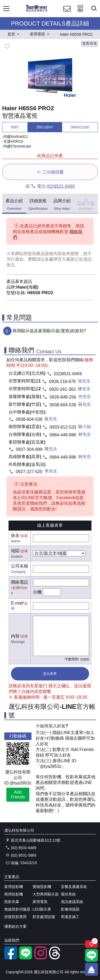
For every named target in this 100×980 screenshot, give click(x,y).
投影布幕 (12, 902)
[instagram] (41, 958)
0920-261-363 (62, 389)
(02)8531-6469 (61, 186)
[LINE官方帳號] (26, 958)
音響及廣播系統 (74, 887)
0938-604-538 (63, 405)
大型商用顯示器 (46, 894)
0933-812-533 (63, 427)
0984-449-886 (63, 435)
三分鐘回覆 (50, 172)
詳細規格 (38, 205)
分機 (37, 592)
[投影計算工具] (80, 14)
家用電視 (40, 902)
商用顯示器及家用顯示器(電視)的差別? (49, 331)
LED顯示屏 (42, 909)
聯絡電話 (19, 582)
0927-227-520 (29, 472)
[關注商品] (91, 944)
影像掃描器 (70, 909)
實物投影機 (42, 887)
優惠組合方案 (15, 926)
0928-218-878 (62, 382)
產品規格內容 (49, 254)
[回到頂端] (91, 969)
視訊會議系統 (72, 902)
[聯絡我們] (67, 14)
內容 (15, 636)
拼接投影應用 (15, 917)
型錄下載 (86, 204)
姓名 (15, 535)
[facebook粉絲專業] (11, 958)
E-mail (17, 603)
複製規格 (90, 43)
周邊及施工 (70, 917)
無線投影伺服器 (17, 909)
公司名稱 (19, 566)
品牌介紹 (62, 205)
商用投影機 (14, 894)
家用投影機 (14, 887)
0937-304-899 (29, 449)
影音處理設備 (44, 917)
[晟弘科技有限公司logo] (37, 11)
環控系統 (68, 894)
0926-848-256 (63, 397)
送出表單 (50, 674)
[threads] (55, 958)
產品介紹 (14, 205)
